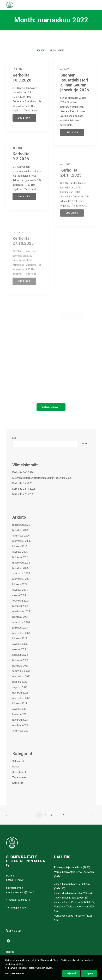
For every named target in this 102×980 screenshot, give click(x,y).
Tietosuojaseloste (16, 908)
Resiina (10, 952)
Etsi (14, 438)
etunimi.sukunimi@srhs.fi (20, 892)
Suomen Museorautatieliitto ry (23, 961)
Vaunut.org (12, 956)
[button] (94, 5)
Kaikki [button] (41, 51)
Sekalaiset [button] (57, 51)
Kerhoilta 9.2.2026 (21, 169)
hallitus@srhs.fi (15, 888)
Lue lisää (24, 118)
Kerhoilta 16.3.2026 (22, 78)
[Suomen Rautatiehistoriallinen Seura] (27, 5)
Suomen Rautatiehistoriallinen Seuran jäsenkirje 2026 (75, 83)
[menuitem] (41, 51)
